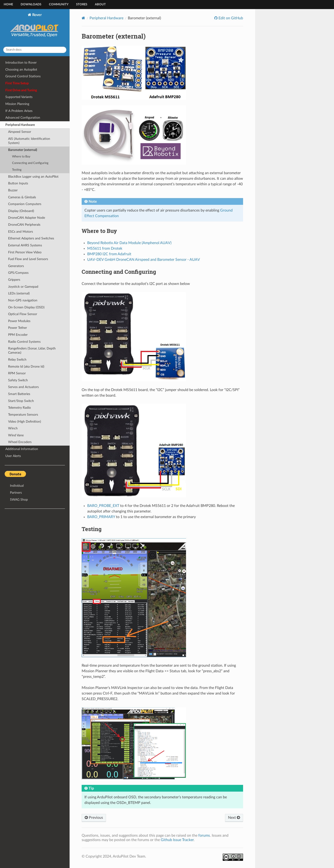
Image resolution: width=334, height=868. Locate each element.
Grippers (14, 280)
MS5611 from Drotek (105, 248)
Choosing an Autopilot (21, 70)
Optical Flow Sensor (23, 314)
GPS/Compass (18, 273)
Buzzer (13, 190)
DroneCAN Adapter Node (27, 218)
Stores (82, 5)
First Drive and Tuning (21, 90)
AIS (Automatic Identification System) (29, 141)
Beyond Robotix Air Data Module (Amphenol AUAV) (129, 243)
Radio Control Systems (24, 342)
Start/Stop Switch (21, 401)
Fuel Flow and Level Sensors (28, 259)
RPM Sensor (17, 373)
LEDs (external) (19, 293)
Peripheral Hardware (20, 125)
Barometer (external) (23, 150)
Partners (16, 493)
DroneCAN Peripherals (24, 225)
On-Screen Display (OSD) (26, 307)
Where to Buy (21, 157)
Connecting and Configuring (30, 163)
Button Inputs (18, 183)
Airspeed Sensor (20, 132)
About (100, 5)
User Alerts (13, 456)
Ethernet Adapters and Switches (31, 238)
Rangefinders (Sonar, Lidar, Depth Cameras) (32, 351)
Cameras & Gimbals (22, 197)
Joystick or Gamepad (23, 287)
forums (204, 835)
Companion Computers (25, 204)
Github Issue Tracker (177, 840)
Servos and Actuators (23, 387)
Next (234, 818)
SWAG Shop (19, 500)
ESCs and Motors (21, 232)
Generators (16, 266)
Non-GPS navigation (23, 300)
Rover (35, 28)
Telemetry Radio (19, 408)
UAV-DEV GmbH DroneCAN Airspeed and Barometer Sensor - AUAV (144, 260)
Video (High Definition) (25, 422)
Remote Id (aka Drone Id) (26, 367)
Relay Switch (17, 360)
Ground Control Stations (23, 76)
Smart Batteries (19, 394)
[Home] (83, 18)
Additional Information (22, 449)
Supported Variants (19, 97)
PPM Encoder (18, 335)
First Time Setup (17, 83)
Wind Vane (16, 435)
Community (59, 5)
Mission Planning (17, 104)
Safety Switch (18, 380)
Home (8, 5)
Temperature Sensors (23, 415)
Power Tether (18, 328)
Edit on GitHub (230, 18)
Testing (17, 170)
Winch (13, 428)
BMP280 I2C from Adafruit (109, 254)
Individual (17, 486)
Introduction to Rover (21, 63)
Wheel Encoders (20, 442)
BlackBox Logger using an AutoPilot (33, 177)
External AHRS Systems (25, 245)
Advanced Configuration (23, 118)
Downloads (31, 5)
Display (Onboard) (21, 211)
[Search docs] (35, 50)
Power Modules (19, 321)
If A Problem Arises (19, 111)
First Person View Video (25, 252)
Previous (94, 818)
